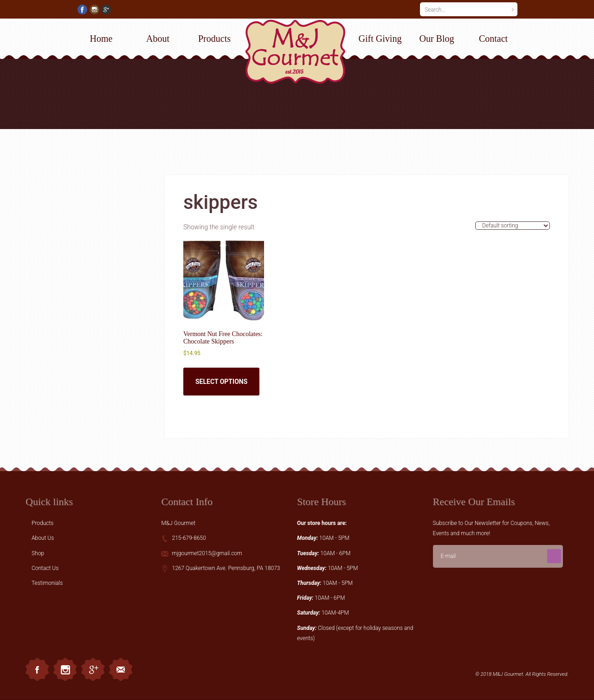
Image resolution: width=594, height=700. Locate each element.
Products (214, 39)
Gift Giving (380, 39)
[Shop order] (513, 226)
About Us (43, 538)
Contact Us (45, 568)
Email (121, 669)
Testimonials (47, 583)
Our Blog (437, 39)
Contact (493, 39)
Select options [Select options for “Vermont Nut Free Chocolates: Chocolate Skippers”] (221, 382)
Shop (38, 553)
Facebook (37, 669)
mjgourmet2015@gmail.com (207, 553)
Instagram (65, 669)
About (158, 39)
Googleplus (93, 669)
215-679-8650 (189, 538)
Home (101, 39)
